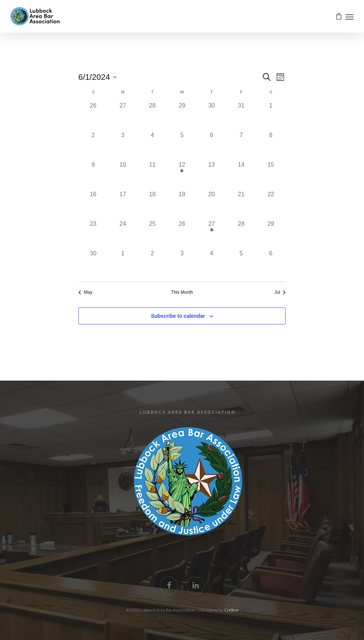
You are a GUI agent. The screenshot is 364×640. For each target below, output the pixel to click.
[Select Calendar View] (280, 77)
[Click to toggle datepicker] (97, 77)
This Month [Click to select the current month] (182, 292)
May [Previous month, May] (85, 292)
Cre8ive (231, 610)
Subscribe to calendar (178, 316)
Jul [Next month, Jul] (280, 292)
